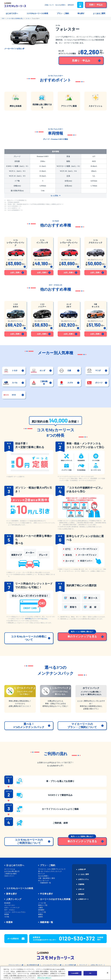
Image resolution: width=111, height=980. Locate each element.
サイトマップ (83, 965)
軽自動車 (7, 903)
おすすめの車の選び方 (12, 871)
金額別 (40, 917)
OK (90, 973)
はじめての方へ (17, 865)
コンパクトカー (10, 905)
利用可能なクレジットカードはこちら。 (37, 619)
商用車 (7, 914)
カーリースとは (10, 869)
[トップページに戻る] (15, 5)
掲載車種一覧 (47, 922)
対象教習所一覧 (46, 883)
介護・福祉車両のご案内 (47, 878)
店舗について (49, 5)
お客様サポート (83, 899)
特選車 (9, 922)
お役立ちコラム (83, 879)
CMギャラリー (9, 876)
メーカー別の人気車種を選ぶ (15, 18)
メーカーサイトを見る (13, 49)
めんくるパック (43, 881)
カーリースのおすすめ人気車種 (55, 899)
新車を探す (12, 894)
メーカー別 (42, 903)
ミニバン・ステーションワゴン (15, 912)
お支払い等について (97, 965)
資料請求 (71, 5)
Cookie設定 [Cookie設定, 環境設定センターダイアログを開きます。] (75, 973)
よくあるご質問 (83, 874)
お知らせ (81, 889)
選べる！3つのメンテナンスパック (50, 871)
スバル (28, 18)
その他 (7, 917)
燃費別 (40, 914)
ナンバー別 (42, 912)
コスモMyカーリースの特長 (20, 888)
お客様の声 (82, 870)
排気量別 (41, 910)
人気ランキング (14, 899)
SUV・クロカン (10, 910)
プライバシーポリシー (15, 965)
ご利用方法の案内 (10, 874)
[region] (55, 973)
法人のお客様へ (61, 5)
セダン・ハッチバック (12, 908)
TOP (3, 18)
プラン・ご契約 (48, 865)
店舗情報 (81, 884)
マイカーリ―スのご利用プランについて (52, 869)
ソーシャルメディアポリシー (51, 965)
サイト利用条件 (69, 965)
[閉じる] (108, 973)
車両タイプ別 (43, 905)
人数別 (40, 908)
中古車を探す (47, 894)
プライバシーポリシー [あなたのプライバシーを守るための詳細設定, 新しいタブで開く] (44, 978)
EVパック (41, 874)
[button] (80, 5)
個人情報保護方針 (32, 965)
